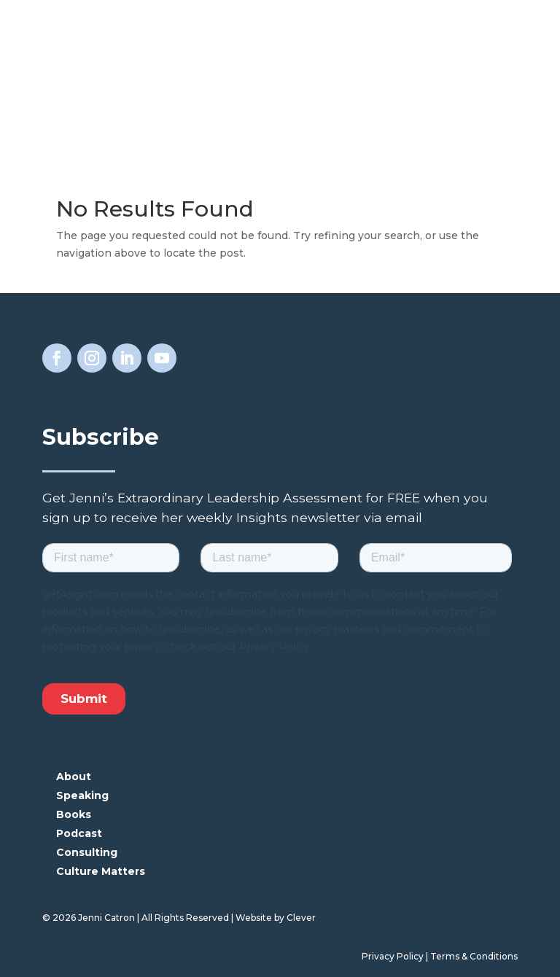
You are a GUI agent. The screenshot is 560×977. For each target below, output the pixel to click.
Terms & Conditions (474, 956)
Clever (301, 918)
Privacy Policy (393, 956)
